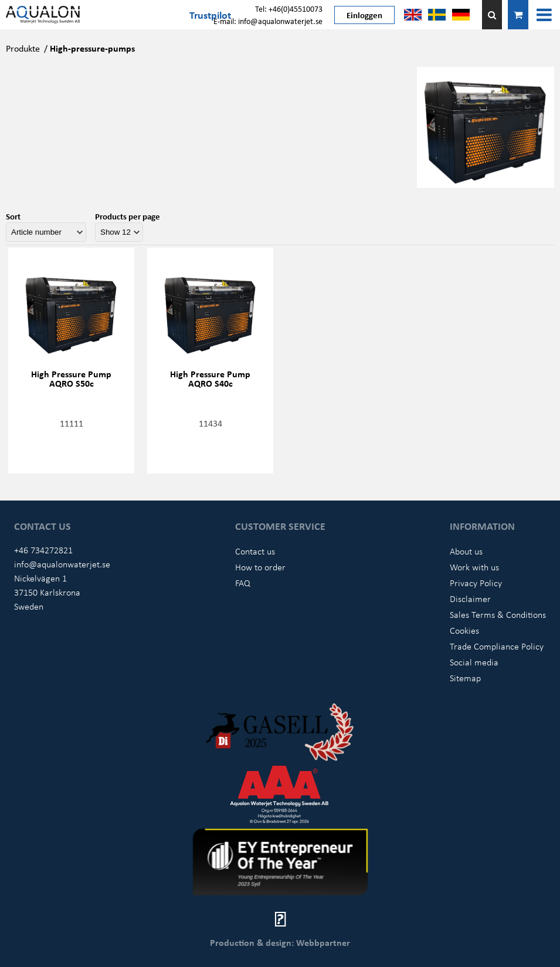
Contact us (255, 551)
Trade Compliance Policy (497, 646)
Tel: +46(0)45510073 (289, 9)
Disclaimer (470, 599)
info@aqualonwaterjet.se (62, 564)
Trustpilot (210, 15)
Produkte (23, 48)
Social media (474, 662)
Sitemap (465, 678)
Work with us (474, 567)
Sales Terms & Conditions (498, 614)
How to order (260, 567)
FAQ (243, 583)
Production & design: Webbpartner (280, 942)
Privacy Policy (476, 583)
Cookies (464, 630)
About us (466, 551)
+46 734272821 (43, 550)
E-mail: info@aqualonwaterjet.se (268, 21)
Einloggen (364, 15)
